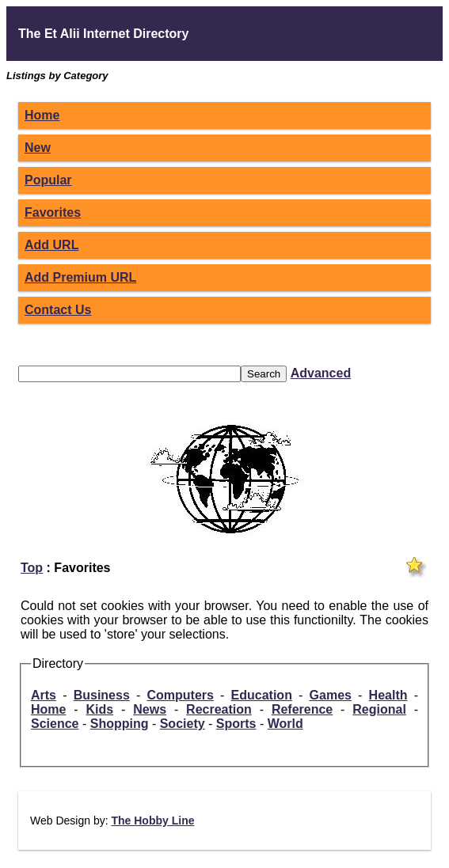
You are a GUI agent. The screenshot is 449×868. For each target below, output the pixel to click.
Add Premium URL (80, 277)
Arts (44, 695)
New (38, 148)
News (150, 709)
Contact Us (58, 310)
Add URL (51, 245)
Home (42, 115)
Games (331, 695)
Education (262, 695)
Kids (100, 709)
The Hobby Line (152, 821)
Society (183, 724)
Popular (48, 180)
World (285, 724)
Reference (302, 709)
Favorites (53, 212)
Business (102, 695)
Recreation (219, 709)
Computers (180, 695)
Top (32, 568)
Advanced (321, 373)
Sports (236, 724)
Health (388, 695)
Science (55, 724)
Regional (379, 709)
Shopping (120, 724)
